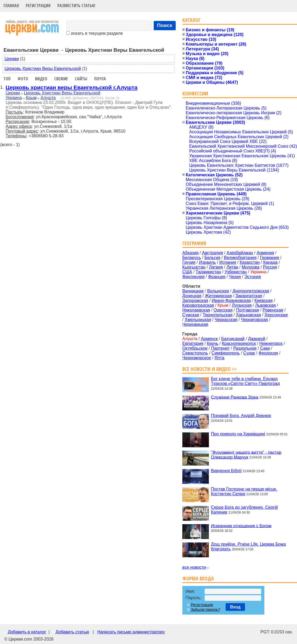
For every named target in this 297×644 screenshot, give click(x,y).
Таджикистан (208, 272)
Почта (100, 79)
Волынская (218, 291)
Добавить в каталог (27, 632)
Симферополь (226, 353)
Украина (14, 98)
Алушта (48, 98)
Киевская (264, 301)
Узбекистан (236, 272)
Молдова (250, 267)
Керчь (212, 343)
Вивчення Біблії (226, 471)
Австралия (212, 253)
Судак (249, 353)
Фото (23, 79)
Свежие (61, 79)
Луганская (242, 305)
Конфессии (195, 93)
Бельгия (212, 258)
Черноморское (197, 358)
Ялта (219, 358)
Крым (31, 98)
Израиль (207, 262)
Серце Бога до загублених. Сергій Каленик (244, 510)
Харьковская (248, 315)
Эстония (253, 277)
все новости (194, 567)
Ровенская (273, 310)
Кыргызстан (194, 267)
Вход (235, 607)
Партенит (220, 348)
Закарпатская (249, 296)
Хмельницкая (198, 320)
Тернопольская (218, 315)
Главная (11, 6)
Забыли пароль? (206, 610)
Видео (41, 79)
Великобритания (240, 258)
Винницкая (193, 291)
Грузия (189, 262)
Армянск (209, 339)
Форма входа (198, 578)
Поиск (165, 25)
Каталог (191, 20)
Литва (232, 267)
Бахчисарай (233, 339)
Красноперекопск (239, 343)
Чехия (235, 277)
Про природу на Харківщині (238, 434)
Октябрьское (195, 348)
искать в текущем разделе (94, 33)
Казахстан (250, 262)
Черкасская (226, 320)
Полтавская (247, 310)
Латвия (216, 267)
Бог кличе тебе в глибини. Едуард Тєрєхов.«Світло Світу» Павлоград (246, 381)
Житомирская (218, 296)
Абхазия (190, 253)
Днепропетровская (251, 291)
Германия (270, 258)
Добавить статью (72, 632)
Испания (228, 262)
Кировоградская (198, 305)
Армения (265, 253)
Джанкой (257, 339)
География (194, 243)
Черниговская (255, 320)
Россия (270, 267)
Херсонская (276, 315)
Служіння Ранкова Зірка (235, 397)
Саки (265, 348)
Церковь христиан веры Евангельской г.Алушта (71, 87)
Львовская (266, 305)
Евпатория (193, 343)
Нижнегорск (271, 343)
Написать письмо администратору (131, 632)
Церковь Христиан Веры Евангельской (43, 69)
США (187, 272)
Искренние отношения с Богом (241, 526)
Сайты (81, 79)
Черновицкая (195, 324)
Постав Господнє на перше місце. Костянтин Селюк (244, 491)
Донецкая (192, 296)
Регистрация (38, 6)
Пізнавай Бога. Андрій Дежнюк (241, 416)
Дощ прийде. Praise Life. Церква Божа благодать (248, 547)
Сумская (191, 315)
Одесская (223, 310)
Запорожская (195, 301)
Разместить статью (76, 6)
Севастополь (195, 353)
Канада (270, 262)
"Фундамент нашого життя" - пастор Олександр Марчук (246, 455)
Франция (217, 277)
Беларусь (192, 258)
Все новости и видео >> (210, 369)
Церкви (12, 59)
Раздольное (245, 348)
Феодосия (268, 353)
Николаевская (196, 310)
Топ (7, 79)
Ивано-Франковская (231, 301)
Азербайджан (240, 253)
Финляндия (193, 277)
